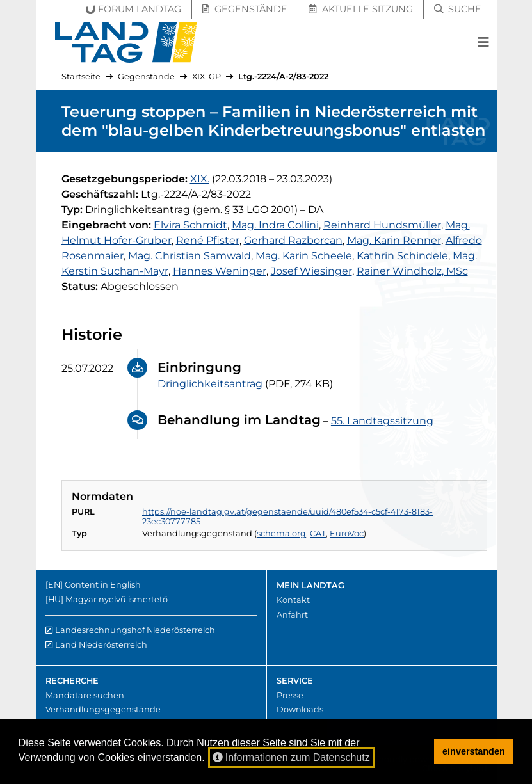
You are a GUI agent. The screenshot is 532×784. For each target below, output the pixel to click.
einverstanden (474, 751)
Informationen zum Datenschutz (291, 757)
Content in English (103, 585)
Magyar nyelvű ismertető (117, 599)
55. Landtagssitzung (382, 421)
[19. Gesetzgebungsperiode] (200, 179)
